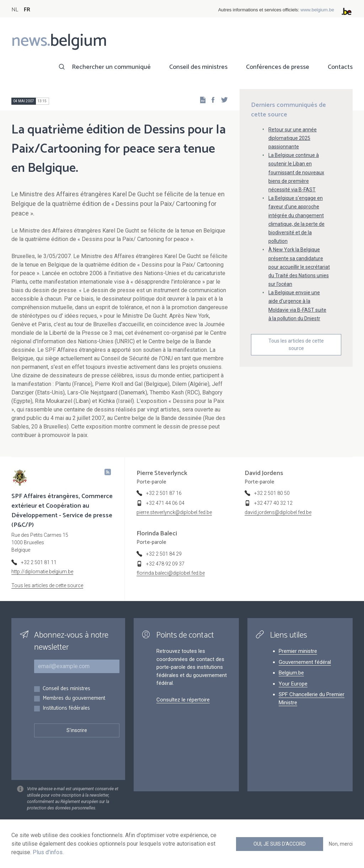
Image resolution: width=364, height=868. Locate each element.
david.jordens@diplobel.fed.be (278, 512)
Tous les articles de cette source (296, 345)
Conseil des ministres (198, 67)
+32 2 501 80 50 (272, 493)
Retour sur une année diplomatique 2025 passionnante (293, 138)
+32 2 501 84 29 (164, 554)
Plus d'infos (48, 852)
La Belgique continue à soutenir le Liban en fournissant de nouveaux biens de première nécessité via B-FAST (296, 172)
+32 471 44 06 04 (165, 503)
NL (15, 10)
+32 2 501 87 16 (164, 493)
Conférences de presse (278, 67)
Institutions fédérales (66, 708)
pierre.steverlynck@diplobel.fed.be (174, 512)
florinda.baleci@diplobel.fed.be (171, 573)
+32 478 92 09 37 (165, 564)
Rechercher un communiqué (111, 67)
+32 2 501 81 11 (39, 562)
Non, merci (341, 844)
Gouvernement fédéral (305, 662)
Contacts (340, 67)
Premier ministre (298, 651)
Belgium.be (291, 673)
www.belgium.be (317, 10)
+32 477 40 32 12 (273, 503)
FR (27, 10)
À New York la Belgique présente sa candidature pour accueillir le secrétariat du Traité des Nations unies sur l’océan (299, 267)
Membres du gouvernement (74, 698)
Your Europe (293, 684)
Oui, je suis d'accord (280, 844)
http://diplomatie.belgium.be (42, 572)
